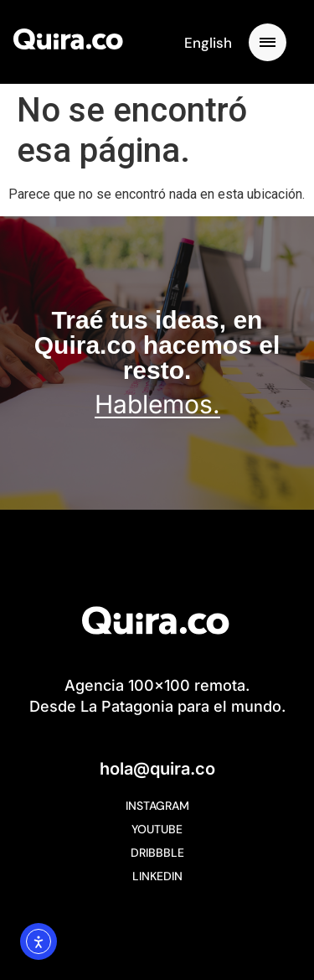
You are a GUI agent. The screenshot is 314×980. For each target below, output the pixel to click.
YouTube (157, 829)
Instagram (157, 806)
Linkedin (157, 876)
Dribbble (157, 853)
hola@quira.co (157, 769)
